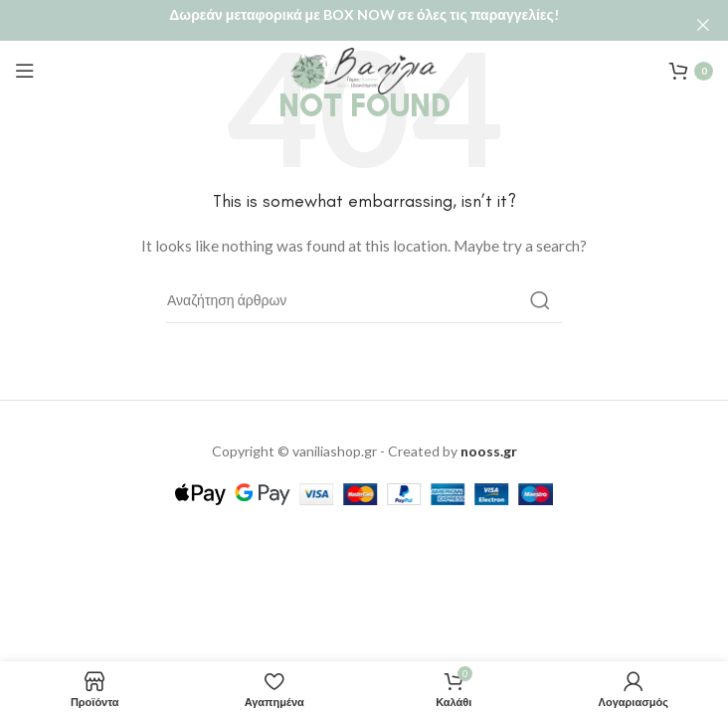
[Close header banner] (703, 25)
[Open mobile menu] (25, 61)
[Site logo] (364, 59)
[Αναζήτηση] (364, 290)
